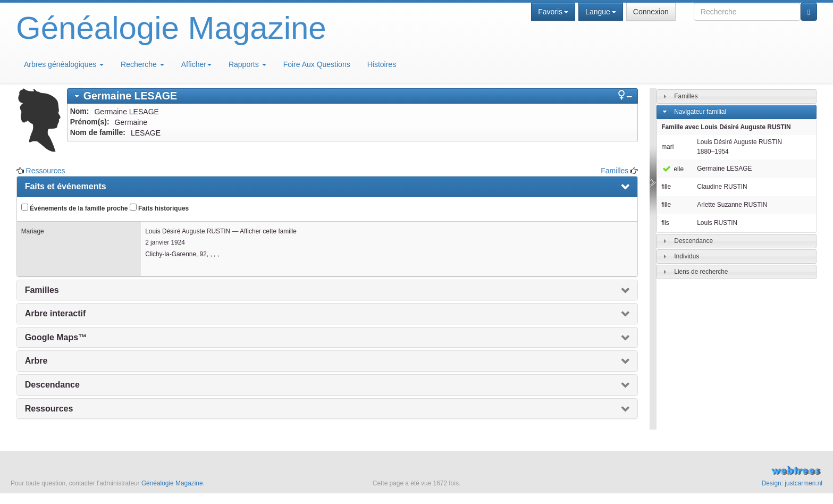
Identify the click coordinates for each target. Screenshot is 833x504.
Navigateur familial (700, 112)
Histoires (382, 64)
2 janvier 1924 (165, 242)
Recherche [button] (142, 64)
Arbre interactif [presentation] (56, 313)
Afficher (196, 64)
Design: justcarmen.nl (792, 483)
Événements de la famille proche (75, 208)
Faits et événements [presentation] (66, 186)
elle (672, 169)
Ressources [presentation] (49, 409)
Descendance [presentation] (52, 385)
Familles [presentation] (42, 290)
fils (665, 223)
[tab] (353, 96)
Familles (615, 171)
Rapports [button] (247, 64)
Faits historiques (159, 208)
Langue (601, 12)
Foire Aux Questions (317, 64)
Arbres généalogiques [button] (64, 64)
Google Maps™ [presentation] (56, 337)
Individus (687, 256)
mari (667, 147)
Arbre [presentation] (36, 361)
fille (666, 187)
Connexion (651, 12)
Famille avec (726, 127)
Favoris (553, 12)
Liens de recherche (701, 272)
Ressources (46, 171)
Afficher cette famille (268, 231)
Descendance (693, 241)
